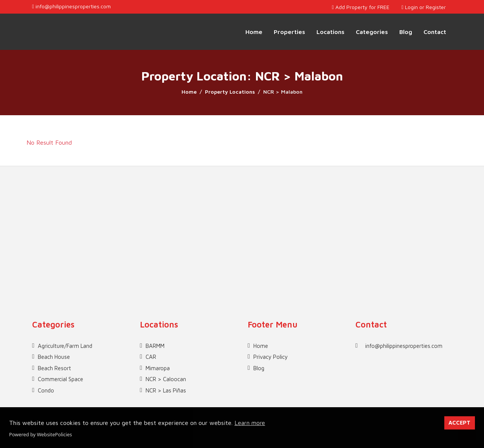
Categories (372, 32)
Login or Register (424, 7)
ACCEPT (459, 423)
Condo (46, 390)
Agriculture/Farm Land (65, 346)
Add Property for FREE (361, 7)
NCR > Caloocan (166, 379)
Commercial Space (60, 379)
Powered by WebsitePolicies (40, 434)
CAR (151, 357)
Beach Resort (54, 368)
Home (254, 32)
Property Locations (230, 92)
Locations (330, 32)
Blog (406, 32)
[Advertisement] (242, 219)
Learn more (250, 423)
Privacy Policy (271, 357)
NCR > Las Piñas (166, 390)
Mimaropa (158, 368)
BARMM (155, 346)
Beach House (54, 357)
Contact (435, 32)
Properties (289, 32)
